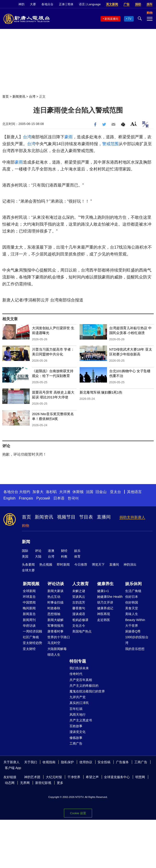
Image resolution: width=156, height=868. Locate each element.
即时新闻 (63, 564)
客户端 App (13, 768)
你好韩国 (132, 602)
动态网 (10, 783)
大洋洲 (65, 492)
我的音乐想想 (135, 649)
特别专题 (78, 661)
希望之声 (92, 777)
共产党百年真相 (81, 680)
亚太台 (116, 492)
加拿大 (38, 492)
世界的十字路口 (59, 637)
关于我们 (31, 762)
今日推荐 (81, 564)
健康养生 (105, 584)
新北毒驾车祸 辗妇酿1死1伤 (101, 392)
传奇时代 (76, 674)
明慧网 (140, 777)
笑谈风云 (79, 597)
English (9, 498)
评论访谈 (56, 584)
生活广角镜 (133, 591)
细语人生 (54, 655)
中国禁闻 (29, 602)
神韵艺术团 (32, 777)
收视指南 (49, 762)
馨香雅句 (79, 608)
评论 (38, 551)
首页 (6, 96)
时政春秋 (54, 608)
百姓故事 (76, 726)
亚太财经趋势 (32, 643)
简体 (70, 4)
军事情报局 (55, 626)
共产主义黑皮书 (81, 720)
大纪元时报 (54, 777)
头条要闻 (28, 564)
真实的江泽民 (79, 703)
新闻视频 (31, 584)
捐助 (138, 4)
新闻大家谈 (55, 591)
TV (130, 19)
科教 (64, 556)
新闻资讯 (19, 96)
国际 (25, 551)
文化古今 (79, 626)
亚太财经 (29, 649)
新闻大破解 (55, 620)
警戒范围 (110, 144)
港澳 (51, 551)
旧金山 (101, 492)
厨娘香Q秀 (133, 631)
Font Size (134, 124)
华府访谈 (29, 626)
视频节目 (66, 517)
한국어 (73, 498)
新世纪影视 (43, 783)
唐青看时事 (55, 631)
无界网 (25, 783)
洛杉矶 (51, 492)
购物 (26, 526)
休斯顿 (78, 492)
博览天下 (98, 564)
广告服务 (122, 762)
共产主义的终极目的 (84, 686)
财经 (64, 551)
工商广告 (76, 743)
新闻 (26, 542)
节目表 (86, 517)
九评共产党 (78, 697)
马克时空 (54, 643)
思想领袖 (54, 614)
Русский (43, 498)
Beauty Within (135, 620)
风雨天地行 (78, 715)
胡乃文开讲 (105, 602)
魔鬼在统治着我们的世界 (87, 691)
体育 (77, 556)
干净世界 (74, 777)
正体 (62, 4)
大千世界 (132, 626)
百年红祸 (76, 709)
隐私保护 (67, 762)
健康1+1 (103, 591)
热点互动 (54, 597)
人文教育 (81, 584)
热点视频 (46, 564)
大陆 (38, 556)
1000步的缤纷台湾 (137, 640)
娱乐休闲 (133, 584)
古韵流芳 (79, 602)
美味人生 (132, 614)
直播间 (104, 517)
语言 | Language (90, 4)
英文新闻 (112, 4)
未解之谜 (79, 591)
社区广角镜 (31, 637)
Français (26, 498)
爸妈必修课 (80, 620)
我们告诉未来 (79, 668)
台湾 (32, 96)
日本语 (59, 498)
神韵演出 (130, 564)
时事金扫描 (55, 602)
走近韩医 (104, 620)
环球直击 (29, 597)
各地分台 (47, 4)
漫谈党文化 (78, 732)
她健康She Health (110, 597)
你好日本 (132, 597)
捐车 (150, 4)
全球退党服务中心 (117, 777)
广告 (127, 4)
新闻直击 (29, 614)
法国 (90, 492)
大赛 (33, 4)
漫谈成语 (79, 614)
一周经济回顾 (32, 631)
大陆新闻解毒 (57, 649)
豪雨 (69, 137)
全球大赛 (28, 570)
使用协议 (86, 762)
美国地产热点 (82, 631)
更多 (60, 783)
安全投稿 (104, 762)
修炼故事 (76, 738)
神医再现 (104, 614)
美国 (25, 556)
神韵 (21, 4)
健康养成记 (105, 608)
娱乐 (77, 551)
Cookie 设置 (78, 813)
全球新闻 (29, 591)
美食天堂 (132, 608)
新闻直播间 (111, 19)
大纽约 (25, 492)
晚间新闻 (29, 608)
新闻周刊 (29, 620)
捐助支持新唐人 (132, 517)
